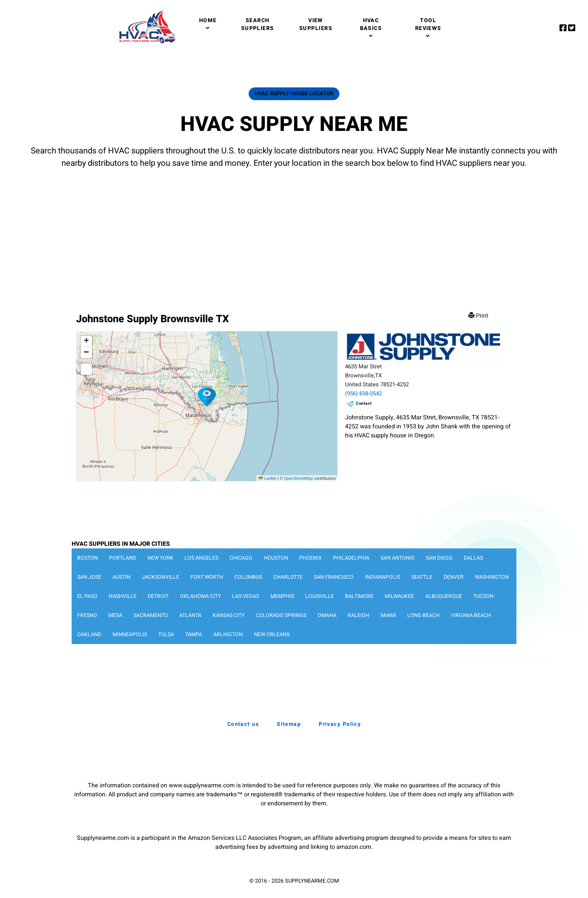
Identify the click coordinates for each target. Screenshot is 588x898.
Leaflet (267, 478)
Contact (364, 403)
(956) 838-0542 (363, 393)
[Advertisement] (294, 233)
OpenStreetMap (298, 478)
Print (479, 316)
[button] (207, 397)
